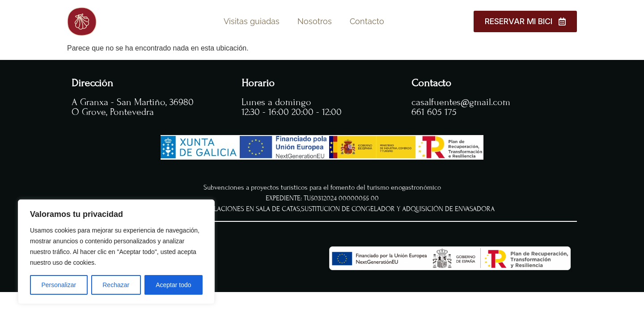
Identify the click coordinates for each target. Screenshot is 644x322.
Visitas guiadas (252, 21)
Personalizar (59, 285)
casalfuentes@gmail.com (461, 102)
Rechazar (116, 285)
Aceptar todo (173, 285)
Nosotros (315, 21)
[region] (116, 252)
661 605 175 (434, 112)
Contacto (367, 21)
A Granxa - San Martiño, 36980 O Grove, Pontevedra (133, 107)
